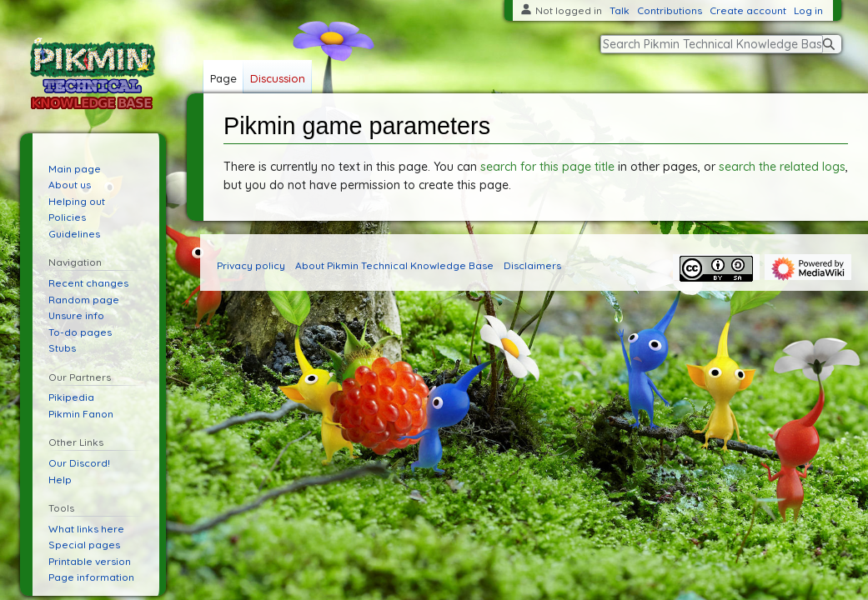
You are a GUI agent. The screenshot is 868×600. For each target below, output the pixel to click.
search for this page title (547, 167)
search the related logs (782, 167)
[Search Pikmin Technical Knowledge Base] (712, 44)
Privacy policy (251, 265)
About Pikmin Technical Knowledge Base (394, 265)
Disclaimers (532, 265)
